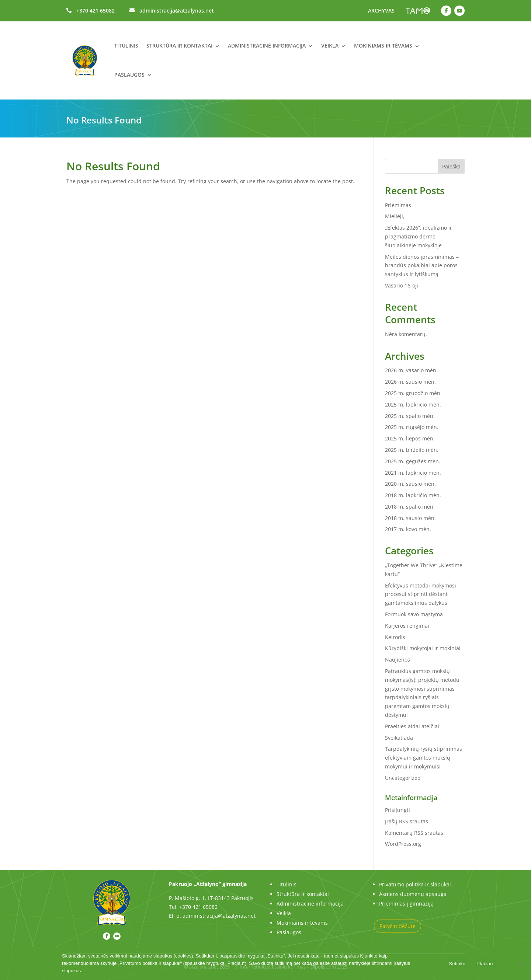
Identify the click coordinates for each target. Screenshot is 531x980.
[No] (522, 963)
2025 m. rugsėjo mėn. (412, 427)
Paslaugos (129, 75)
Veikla (330, 46)
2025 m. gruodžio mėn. (413, 393)
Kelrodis (395, 637)
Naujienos (398, 660)
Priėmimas (398, 205)
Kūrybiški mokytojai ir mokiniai (423, 648)
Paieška (451, 166)
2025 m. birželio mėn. (412, 450)
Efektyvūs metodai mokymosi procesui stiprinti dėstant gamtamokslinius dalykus (421, 594)
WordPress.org (403, 844)
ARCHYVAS (381, 11)
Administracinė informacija (267, 46)
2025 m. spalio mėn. (410, 416)
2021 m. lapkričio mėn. (413, 473)
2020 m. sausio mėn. (410, 484)
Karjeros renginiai (407, 626)
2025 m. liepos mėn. (410, 438)
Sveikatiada (399, 738)
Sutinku (457, 964)
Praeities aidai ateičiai (412, 726)
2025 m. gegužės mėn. (413, 461)
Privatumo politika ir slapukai (415, 884)
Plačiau (485, 964)
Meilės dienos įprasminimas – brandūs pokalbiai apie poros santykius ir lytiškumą (422, 266)
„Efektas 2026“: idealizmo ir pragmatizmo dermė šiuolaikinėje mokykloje (419, 236)
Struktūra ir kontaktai (179, 46)
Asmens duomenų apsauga (413, 894)
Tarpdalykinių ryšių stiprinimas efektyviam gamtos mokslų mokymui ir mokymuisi (424, 758)
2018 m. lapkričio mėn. (413, 495)
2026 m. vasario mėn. (411, 370)
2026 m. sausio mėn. (410, 382)
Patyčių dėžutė (398, 926)
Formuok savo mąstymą (414, 614)
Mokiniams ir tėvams (383, 46)
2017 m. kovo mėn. (408, 529)
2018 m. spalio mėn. (410, 507)
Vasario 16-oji (402, 285)
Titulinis (126, 46)
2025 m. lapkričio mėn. (413, 404)
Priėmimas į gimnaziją (406, 904)
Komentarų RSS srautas (414, 833)
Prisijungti (398, 810)
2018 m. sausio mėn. (410, 518)
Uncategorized (403, 778)
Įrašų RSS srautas (407, 821)
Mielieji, (395, 216)
